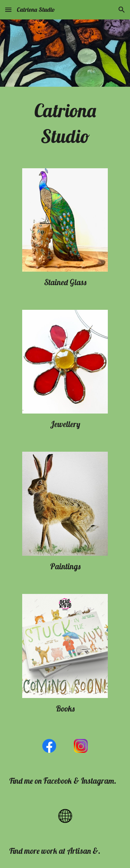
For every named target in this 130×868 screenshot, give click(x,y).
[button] (8, 10)
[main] (65, 123)
